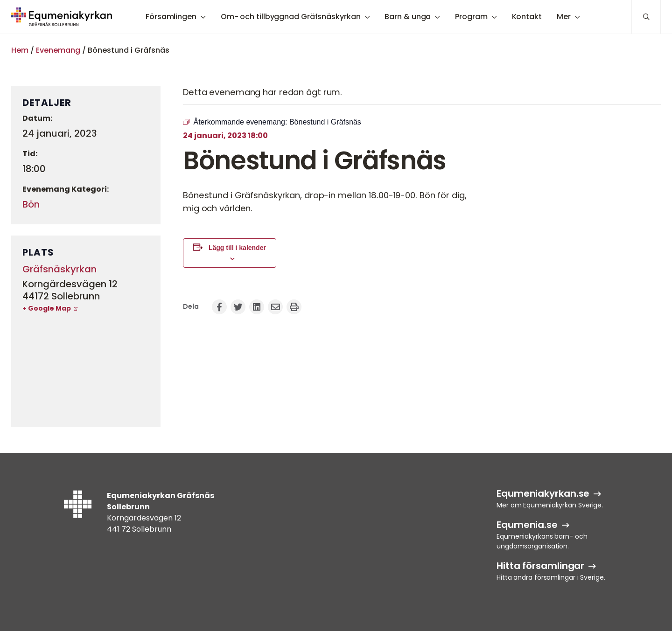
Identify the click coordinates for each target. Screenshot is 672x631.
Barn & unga (408, 17)
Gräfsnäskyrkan (59, 269)
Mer (564, 17)
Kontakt (527, 17)
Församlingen (171, 17)
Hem (20, 50)
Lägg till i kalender (237, 248)
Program (471, 17)
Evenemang (58, 50)
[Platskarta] (86, 369)
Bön (31, 204)
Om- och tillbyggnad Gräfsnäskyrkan (291, 17)
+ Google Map (47, 308)
